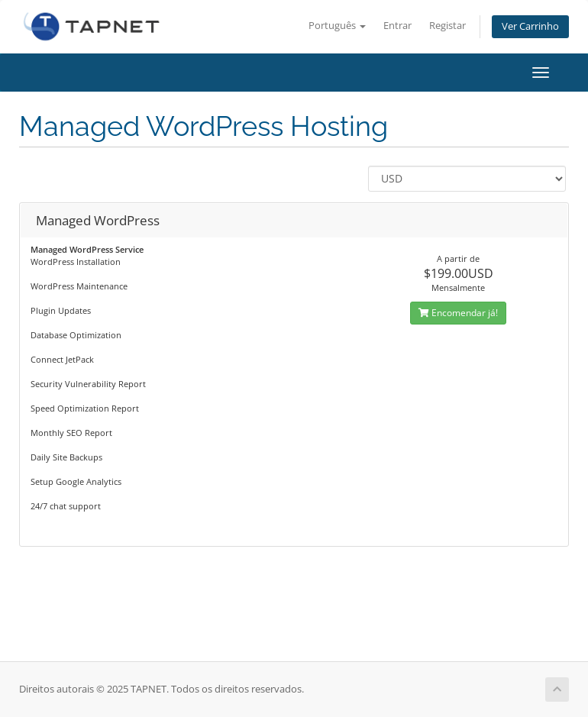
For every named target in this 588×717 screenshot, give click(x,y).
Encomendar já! (458, 313)
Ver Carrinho (530, 26)
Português (337, 26)
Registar (447, 26)
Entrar (397, 26)
